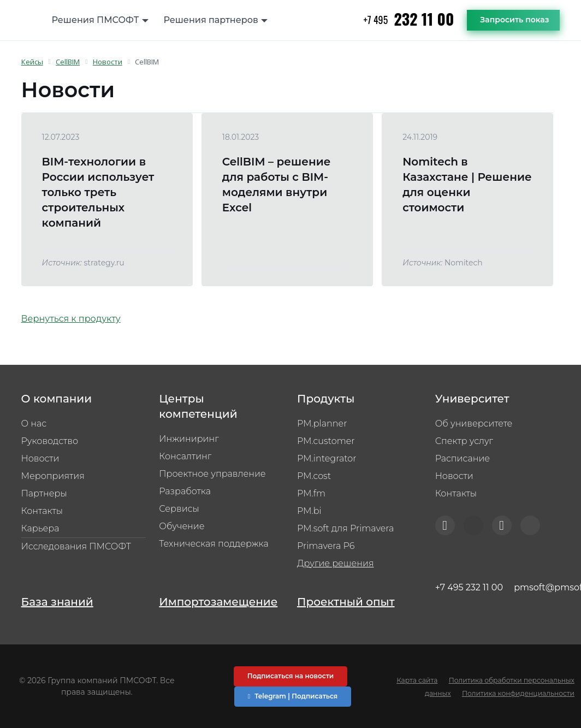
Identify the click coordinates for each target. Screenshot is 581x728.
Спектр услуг (464, 441)
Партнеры (44, 493)
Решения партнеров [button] (211, 20)
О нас (34, 424)
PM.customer (326, 441)
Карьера (40, 528)
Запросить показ (514, 20)
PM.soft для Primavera (345, 528)
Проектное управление (212, 474)
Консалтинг (185, 456)
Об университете (474, 424)
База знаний (57, 602)
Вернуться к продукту (71, 319)
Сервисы (179, 509)
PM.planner (322, 424)
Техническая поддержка (214, 544)
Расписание (463, 458)
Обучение (182, 526)
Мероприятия (53, 476)
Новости (40, 458)
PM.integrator (327, 458)
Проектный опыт (346, 602)
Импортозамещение (218, 602)
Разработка (185, 491)
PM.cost (314, 476)
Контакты (42, 511)
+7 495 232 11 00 (469, 587)
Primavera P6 (326, 546)
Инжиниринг (189, 439)
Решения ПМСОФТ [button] (96, 20)
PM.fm (311, 493)
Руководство (50, 441)
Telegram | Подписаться (293, 696)
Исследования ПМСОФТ (76, 546)
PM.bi (309, 511)
